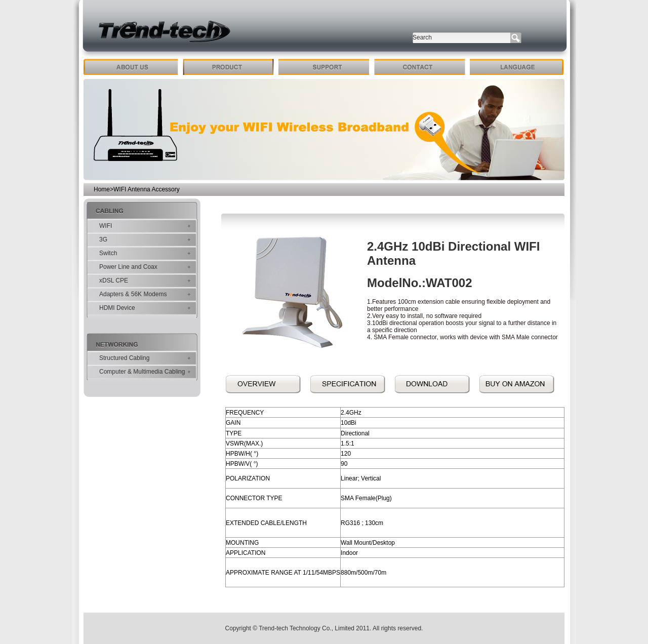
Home (102, 189)
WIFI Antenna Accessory (147, 189)
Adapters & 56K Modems (133, 294)
